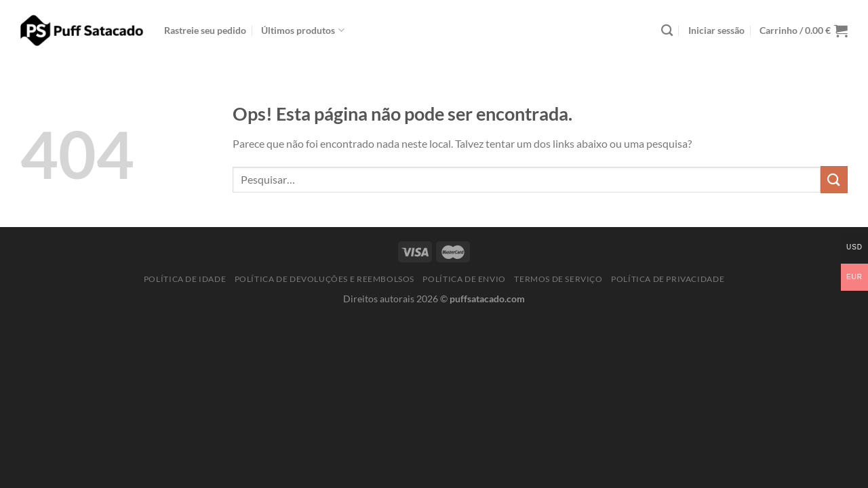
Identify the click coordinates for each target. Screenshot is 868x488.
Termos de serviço (558, 279)
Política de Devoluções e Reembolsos (324, 279)
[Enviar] (834, 179)
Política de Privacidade (668, 279)
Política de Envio (464, 279)
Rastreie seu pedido (205, 30)
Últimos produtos (302, 30)
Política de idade (185, 279)
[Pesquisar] (667, 31)
